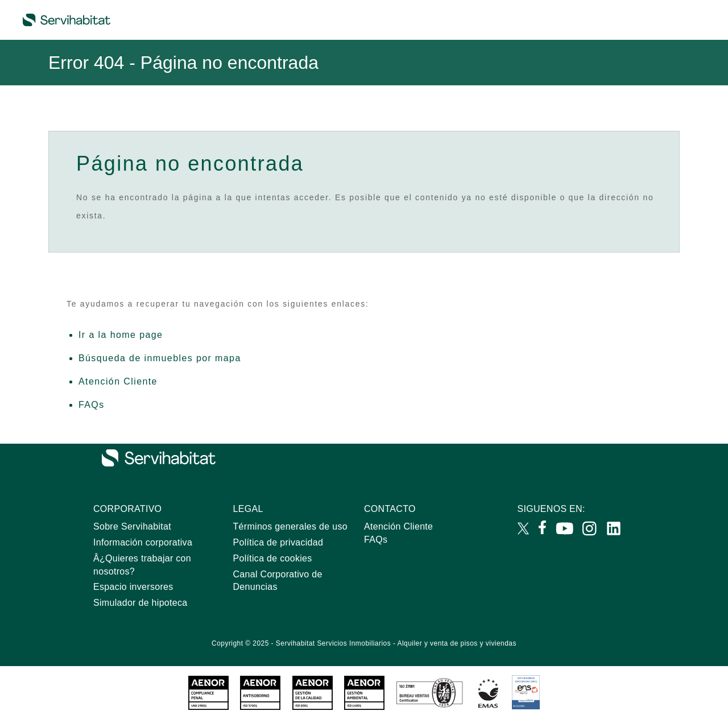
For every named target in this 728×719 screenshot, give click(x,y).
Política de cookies (273, 558)
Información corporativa (143, 542)
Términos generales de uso (290, 526)
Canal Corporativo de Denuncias (278, 581)
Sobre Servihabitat (132, 526)
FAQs (92, 405)
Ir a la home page (121, 335)
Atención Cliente (118, 381)
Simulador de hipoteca (140, 603)
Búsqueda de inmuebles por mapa (160, 358)
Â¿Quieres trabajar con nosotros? (142, 565)
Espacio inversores (133, 587)
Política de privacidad (278, 542)
